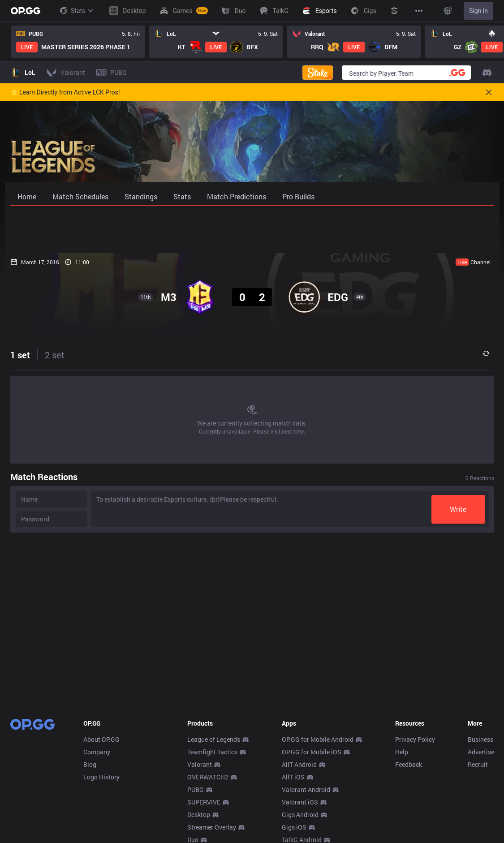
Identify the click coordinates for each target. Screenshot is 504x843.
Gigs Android (300, 815)
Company (97, 752)
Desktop (199, 815)
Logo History (101, 777)
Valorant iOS (300, 802)
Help (402, 752)
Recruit (478, 764)
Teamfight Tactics (212, 752)
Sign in (478, 11)
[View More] (419, 11)
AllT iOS (293, 777)
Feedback (409, 764)
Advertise (481, 752)
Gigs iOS (294, 827)
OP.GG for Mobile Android (318, 739)
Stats (76, 11)
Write (458, 509)
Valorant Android (306, 789)
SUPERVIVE (204, 802)
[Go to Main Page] (26, 11)
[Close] (489, 92)
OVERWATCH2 (208, 777)
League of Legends (214, 739)
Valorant (200, 764)
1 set (20, 355)
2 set (55, 355)
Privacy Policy (415, 739)
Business (480, 739)
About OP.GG (101, 739)
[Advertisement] (252, 229)
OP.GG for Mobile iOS (312, 752)
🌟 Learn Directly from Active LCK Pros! (65, 92)
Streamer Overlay (212, 827)
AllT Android (299, 764)
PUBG (196, 789)
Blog (90, 764)
